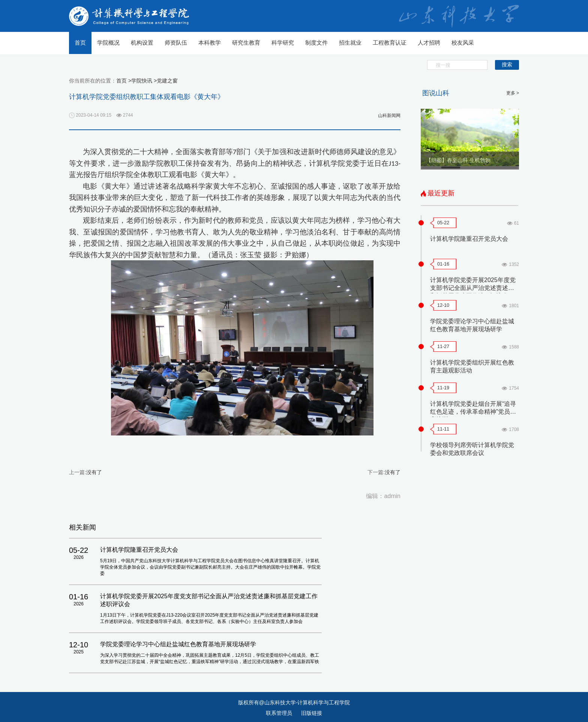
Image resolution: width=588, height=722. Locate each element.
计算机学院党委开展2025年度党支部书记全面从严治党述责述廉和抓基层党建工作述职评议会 (473, 288)
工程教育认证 (390, 43)
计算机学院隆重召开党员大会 (469, 239)
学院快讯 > (144, 81)
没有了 (94, 472)
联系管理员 (280, 713)
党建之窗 (167, 81)
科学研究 (283, 43)
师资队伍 (176, 43)
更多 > (513, 93)
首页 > (124, 81)
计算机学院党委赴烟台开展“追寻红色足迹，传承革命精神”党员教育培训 (473, 412)
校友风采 (463, 43)
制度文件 (316, 43)
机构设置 (142, 43)
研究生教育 (246, 43)
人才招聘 (429, 43)
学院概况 (108, 43)
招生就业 (350, 43)
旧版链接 (312, 713)
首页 (80, 43)
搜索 (507, 65)
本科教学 (210, 43)
